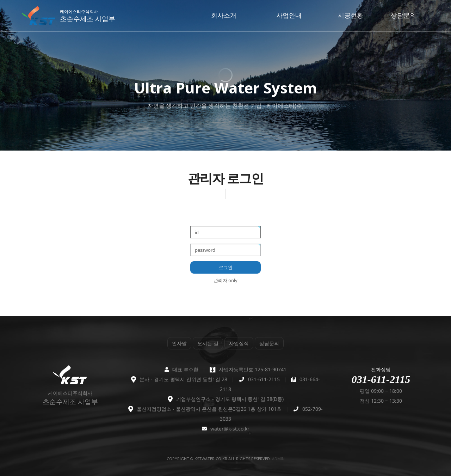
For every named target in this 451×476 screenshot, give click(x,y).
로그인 (226, 267)
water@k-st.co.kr (230, 429)
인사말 (179, 343)
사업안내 (289, 15)
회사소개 (224, 15)
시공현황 (351, 15)
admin (278, 459)
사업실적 (239, 343)
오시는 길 (208, 343)
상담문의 (403, 15)
